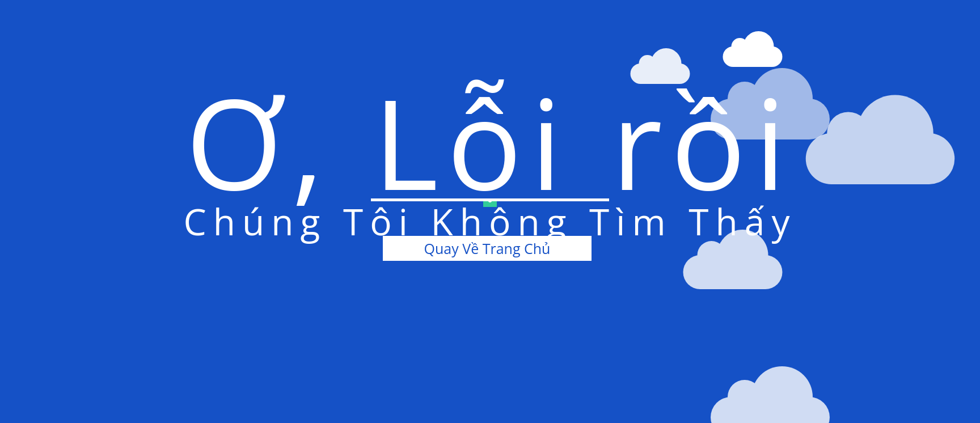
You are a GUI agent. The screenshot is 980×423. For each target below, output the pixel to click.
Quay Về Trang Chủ (487, 248)
